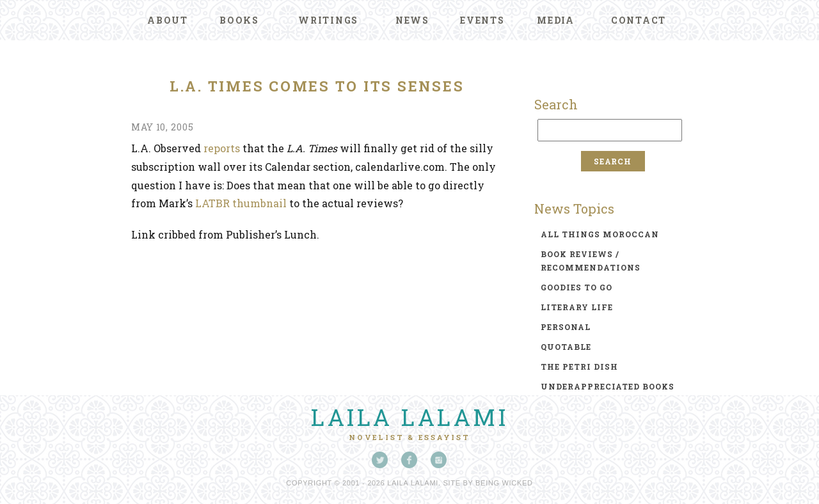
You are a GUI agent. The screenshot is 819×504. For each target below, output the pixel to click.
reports (222, 148)
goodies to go (576, 287)
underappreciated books (608, 386)
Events (482, 20)
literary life (577, 307)
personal (566, 327)
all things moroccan (600, 234)
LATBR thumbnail (241, 203)
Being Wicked (504, 483)
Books (239, 20)
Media (556, 20)
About (168, 20)
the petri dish (579, 366)
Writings (328, 20)
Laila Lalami (409, 417)
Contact (639, 20)
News (412, 20)
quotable (566, 347)
